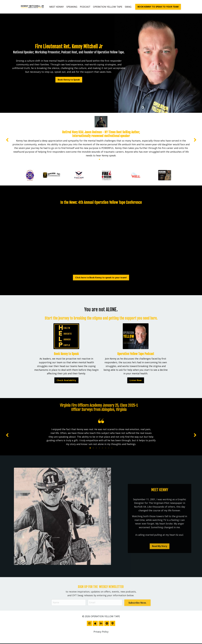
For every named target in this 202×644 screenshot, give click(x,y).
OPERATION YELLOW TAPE (108, 7)
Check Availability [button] (66, 381)
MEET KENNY (57, 7)
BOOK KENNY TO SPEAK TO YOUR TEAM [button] (158, 7)
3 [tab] (96, 448)
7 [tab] (109, 448)
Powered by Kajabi (101, 637)
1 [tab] (99, 160)
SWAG (128, 7)
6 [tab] (106, 448)
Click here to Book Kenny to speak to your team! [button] (101, 278)
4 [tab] (99, 448)
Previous (7, 140)
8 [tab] (112, 448)
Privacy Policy (101, 632)
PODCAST (85, 7)
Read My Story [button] (160, 557)
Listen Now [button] (136, 381)
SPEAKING (72, 7)
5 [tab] (103, 448)
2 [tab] (103, 160)
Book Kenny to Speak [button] (69, 80)
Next (195, 140)
